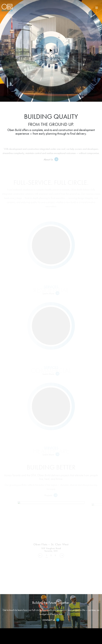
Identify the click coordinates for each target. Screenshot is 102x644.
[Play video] (51, 51)
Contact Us (49, 620)
